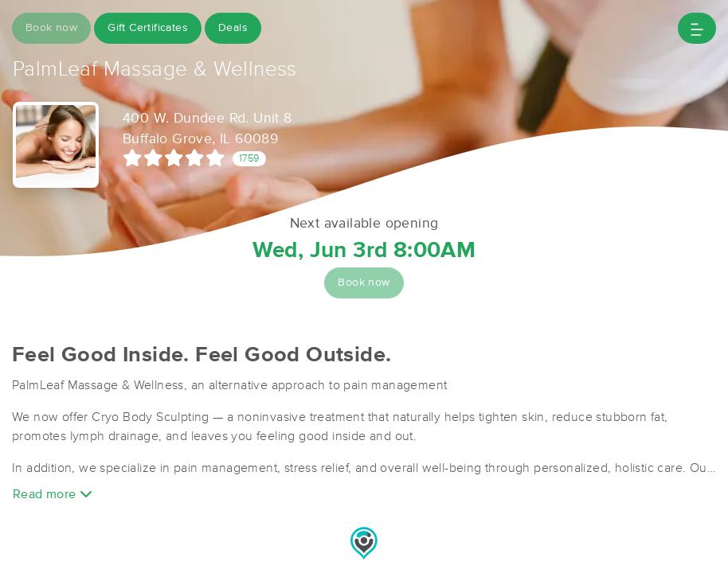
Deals (233, 28)
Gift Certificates (148, 28)
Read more (53, 494)
